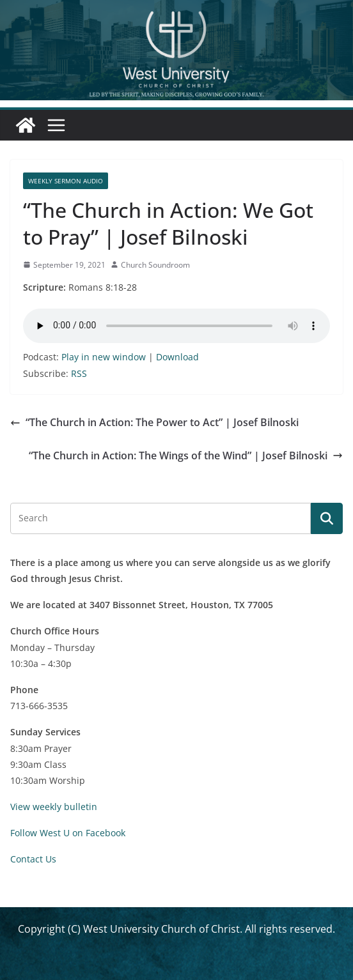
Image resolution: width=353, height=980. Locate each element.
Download (177, 357)
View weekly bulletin (54, 807)
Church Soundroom (155, 265)
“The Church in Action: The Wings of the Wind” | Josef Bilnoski (186, 456)
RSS (79, 373)
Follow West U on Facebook (68, 833)
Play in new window (104, 357)
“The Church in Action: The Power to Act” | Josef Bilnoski (154, 422)
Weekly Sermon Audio (66, 181)
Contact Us (33, 859)
